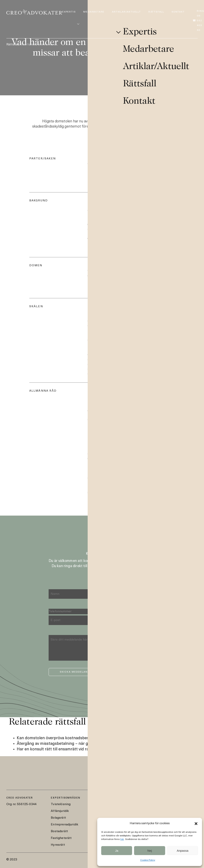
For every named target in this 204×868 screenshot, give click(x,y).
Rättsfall (156, 12)
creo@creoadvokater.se (157, 807)
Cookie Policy (148, 860)
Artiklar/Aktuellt (126, 12)
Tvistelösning (61, 804)
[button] (196, 824)
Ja (117, 851)
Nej (150, 851)
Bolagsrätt (58, 818)
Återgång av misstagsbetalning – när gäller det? (61, 744)
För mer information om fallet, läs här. (115, 430)
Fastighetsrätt (61, 838)
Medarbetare (94, 12)
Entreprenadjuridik (64, 825)
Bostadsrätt (59, 831)
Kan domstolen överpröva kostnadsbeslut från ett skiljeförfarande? (79, 738)
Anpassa (182, 851)
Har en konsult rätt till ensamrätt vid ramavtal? (60, 749)
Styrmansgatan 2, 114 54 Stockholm (166, 813)
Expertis (69, 12)
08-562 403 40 (150, 800)
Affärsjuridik (60, 811)
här (122, 839)
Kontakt (178, 12)
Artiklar (101, 811)
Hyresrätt (58, 845)
